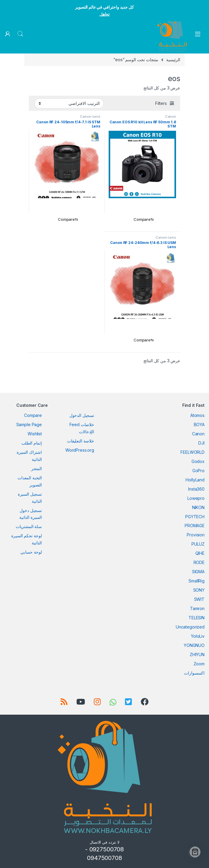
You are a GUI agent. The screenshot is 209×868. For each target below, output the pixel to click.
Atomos (197, 415)
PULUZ (198, 544)
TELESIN (197, 618)
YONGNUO (194, 645)
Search (20, 34)
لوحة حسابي (31, 552)
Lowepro (196, 498)
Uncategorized (190, 627)
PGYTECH (195, 517)
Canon (171, 116)
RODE (199, 562)
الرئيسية (173, 60)
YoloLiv (198, 636)
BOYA (199, 424)
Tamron (197, 608)
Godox (198, 461)
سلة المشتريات (29, 526)
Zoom (199, 664)
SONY (199, 590)
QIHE (200, 553)
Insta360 (196, 489)
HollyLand (195, 480)
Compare (33, 415)
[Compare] (142, 220)
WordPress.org (80, 450)
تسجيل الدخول (82, 415)
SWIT (199, 599)
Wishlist (35, 434)
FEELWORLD (193, 452)
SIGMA (198, 572)
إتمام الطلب (32, 443)
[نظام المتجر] (69, 103)
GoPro (198, 471)
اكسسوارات (194, 673)
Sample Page (29, 424)
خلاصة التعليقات (81, 441)
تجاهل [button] (104, 14)
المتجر (37, 468)
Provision (196, 535)
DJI (201, 443)
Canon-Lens (90, 116)
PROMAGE (195, 526)
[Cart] (195, 852)
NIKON (198, 507)
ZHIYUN (197, 654)
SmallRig (197, 581)
